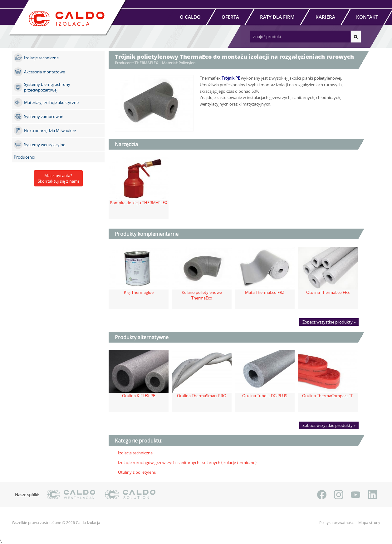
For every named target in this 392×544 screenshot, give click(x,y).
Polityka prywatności (337, 523)
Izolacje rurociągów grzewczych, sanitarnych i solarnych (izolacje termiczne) (187, 462)
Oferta (230, 17)
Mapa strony (369, 523)
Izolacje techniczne (135, 453)
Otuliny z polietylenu (137, 472)
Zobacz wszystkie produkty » (329, 322)
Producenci (24, 157)
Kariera (325, 17)
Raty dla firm (277, 17)
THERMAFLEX (146, 63)
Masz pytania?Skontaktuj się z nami (58, 178)
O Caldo (190, 17)
